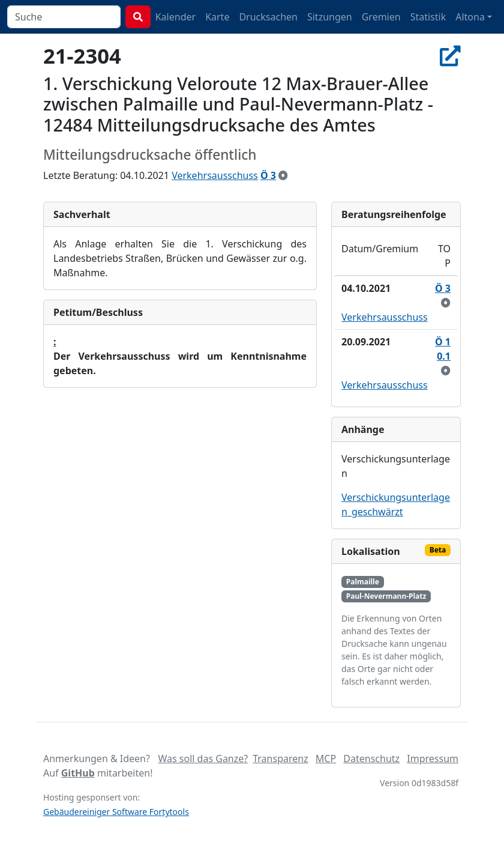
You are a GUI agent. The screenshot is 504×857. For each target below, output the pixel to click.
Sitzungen (330, 17)
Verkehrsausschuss (215, 175)
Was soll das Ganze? (203, 759)
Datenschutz (371, 759)
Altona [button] (470, 17)
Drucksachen (268, 17)
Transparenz (280, 759)
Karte (217, 17)
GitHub (78, 773)
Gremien (381, 17)
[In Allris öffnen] (450, 56)
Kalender (175, 17)
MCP (326, 759)
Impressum (433, 759)
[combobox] (64, 17)
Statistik (428, 17)
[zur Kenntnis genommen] (283, 175)
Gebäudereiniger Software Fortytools (116, 812)
